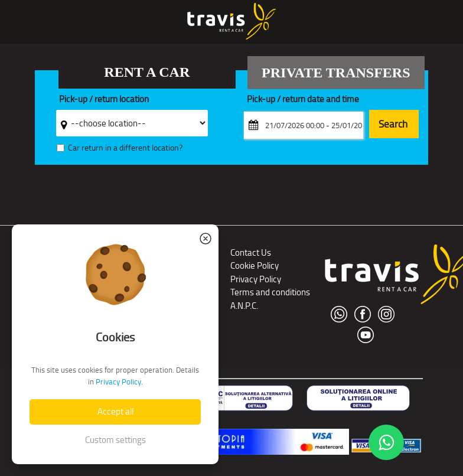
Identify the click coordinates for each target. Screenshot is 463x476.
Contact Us (251, 252)
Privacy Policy (256, 279)
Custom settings (115, 440)
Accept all (115, 411)
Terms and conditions (270, 292)
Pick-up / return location (104, 100)
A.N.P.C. (244, 306)
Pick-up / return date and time (303, 100)
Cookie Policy (255, 265)
